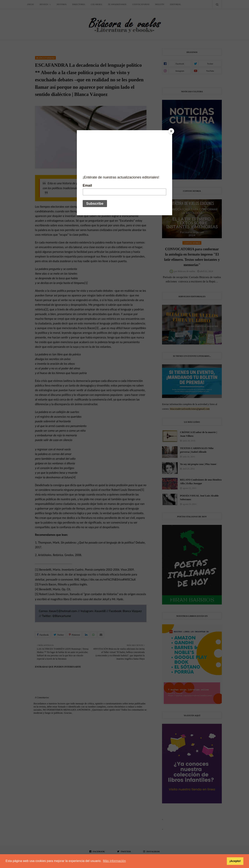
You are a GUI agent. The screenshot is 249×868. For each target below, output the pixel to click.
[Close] (171, 131)
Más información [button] (114, 861)
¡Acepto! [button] (235, 861)
